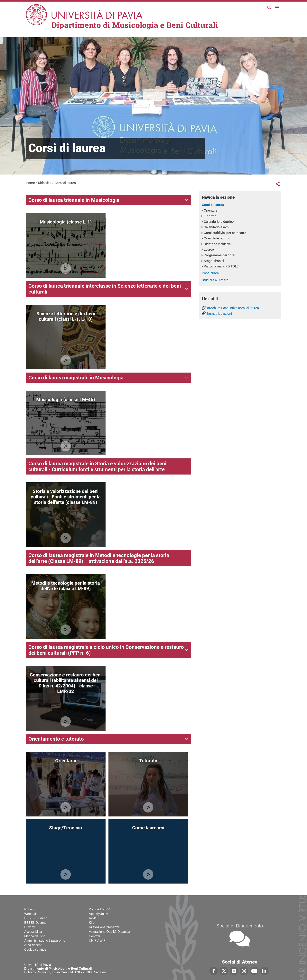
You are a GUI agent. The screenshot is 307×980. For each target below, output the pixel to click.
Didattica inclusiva (217, 244)
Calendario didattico (219, 222)
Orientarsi (211, 210)
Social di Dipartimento (240, 926)
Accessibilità (33, 932)
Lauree (209, 249)
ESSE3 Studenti (36, 918)
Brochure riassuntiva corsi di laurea (233, 308)
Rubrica (30, 909)
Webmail (30, 914)
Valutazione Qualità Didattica (109, 932)
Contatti (94, 936)
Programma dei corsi (219, 255)
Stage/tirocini (214, 261)
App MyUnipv (98, 914)
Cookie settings (35, 950)
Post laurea (210, 273)
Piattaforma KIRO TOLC (221, 266)
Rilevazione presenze (104, 927)
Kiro (92, 923)
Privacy (30, 927)
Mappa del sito (35, 936)
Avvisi (93, 918)
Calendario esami (217, 227)
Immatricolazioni (219, 314)
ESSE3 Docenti (35, 923)
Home (277, 7)
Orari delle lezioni (216, 238)
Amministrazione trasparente (45, 940)
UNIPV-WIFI (98, 940)
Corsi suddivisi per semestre (225, 233)
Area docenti (33, 945)
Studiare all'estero (215, 280)
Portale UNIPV (99, 909)
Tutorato (210, 216)
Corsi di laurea (213, 205)
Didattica (45, 183)
